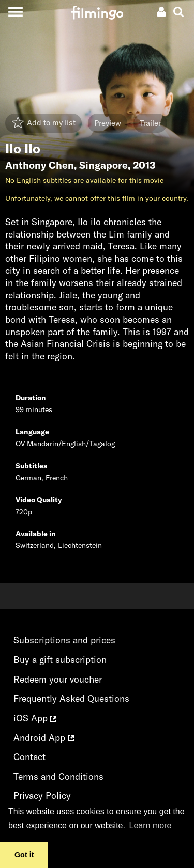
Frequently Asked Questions (71, 698)
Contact (29, 757)
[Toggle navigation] (15, 12)
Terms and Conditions (58, 776)
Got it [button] (24, 855)
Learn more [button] (151, 825)
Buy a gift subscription (60, 660)
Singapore (103, 165)
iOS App (35, 718)
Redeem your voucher (58, 679)
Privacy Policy (42, 795)
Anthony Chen (40, 165)
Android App (44, 738)
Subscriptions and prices (64, 640)
